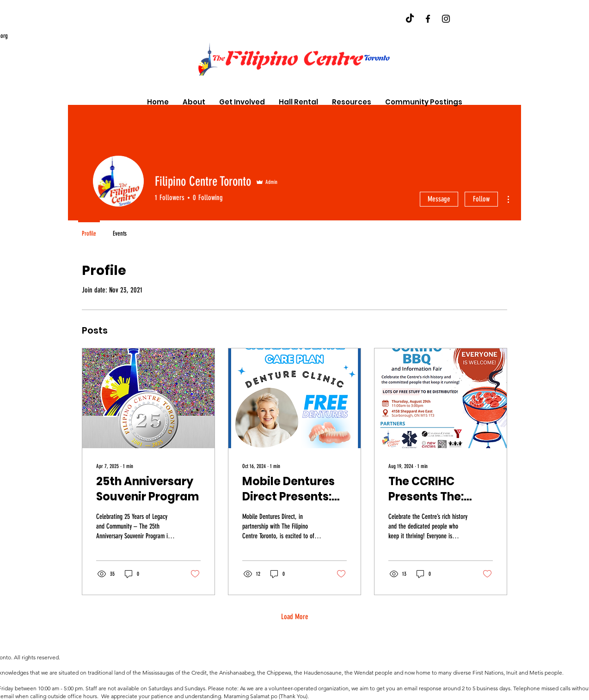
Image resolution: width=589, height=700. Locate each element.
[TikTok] (410, 19)
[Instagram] (446, 19)
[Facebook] (428, 19)
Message (439, 199)
